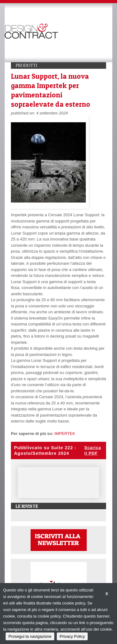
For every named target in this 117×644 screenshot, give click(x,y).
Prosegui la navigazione (30, 636)
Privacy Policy (72, 636)
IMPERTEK (65, 434)
